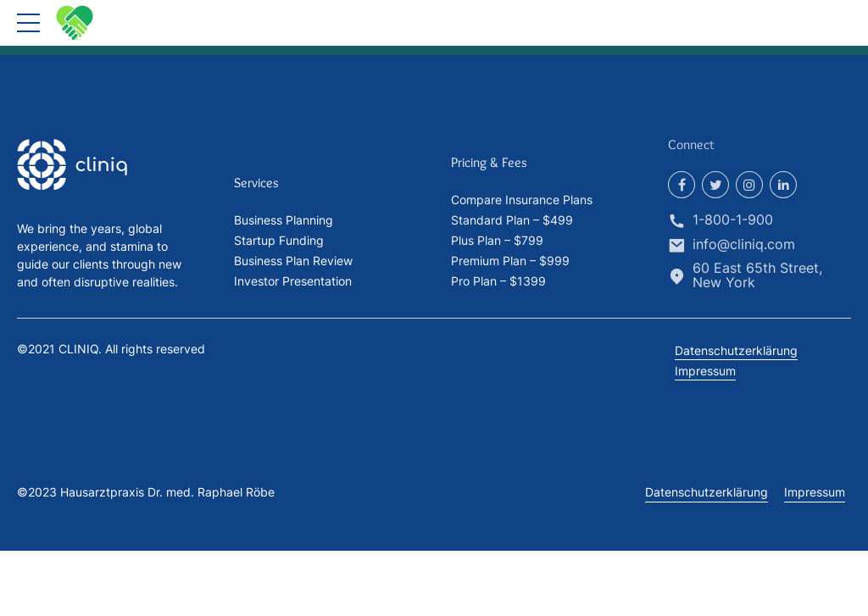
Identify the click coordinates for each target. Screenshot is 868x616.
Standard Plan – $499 (512, 220)
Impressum (705, 371)
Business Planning (284, 220)
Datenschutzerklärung (736, 350)
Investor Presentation (293, 281)
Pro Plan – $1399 (498, 281)
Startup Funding (279, 240)
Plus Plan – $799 (497, 240)
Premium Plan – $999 (510, 261)
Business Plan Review (293, 261)
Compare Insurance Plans (522, 200)
